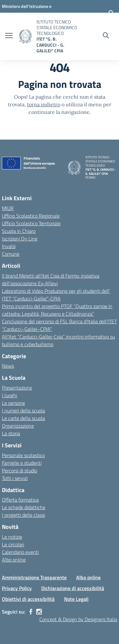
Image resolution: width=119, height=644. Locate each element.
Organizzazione (18, 426)
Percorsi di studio (20, 470)
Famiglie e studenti (22, 463)
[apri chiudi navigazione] (9, 36)
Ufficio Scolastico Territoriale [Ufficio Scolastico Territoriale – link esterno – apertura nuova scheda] (31, 223)
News (8, 366)
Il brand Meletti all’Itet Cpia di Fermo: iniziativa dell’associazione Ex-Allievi (51, 279)
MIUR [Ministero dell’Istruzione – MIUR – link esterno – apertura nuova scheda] (8, 208)
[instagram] (39, 612)
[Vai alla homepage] (25, 36)
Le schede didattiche (24, 507)
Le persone (13, 403)
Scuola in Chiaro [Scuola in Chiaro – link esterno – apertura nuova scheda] (19, 231)
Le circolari (13, 544)
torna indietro (44, 104)
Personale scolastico (23, 455)
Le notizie (12, 537)
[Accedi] (111, 13)
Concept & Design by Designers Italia (78, 619)
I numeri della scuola (23, 411)
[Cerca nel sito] (106, 36)
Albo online (14, 560)
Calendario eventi (20, 552)
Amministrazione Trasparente (34, 577)
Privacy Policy (17, 588)
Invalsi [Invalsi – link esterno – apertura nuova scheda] (9, 246)
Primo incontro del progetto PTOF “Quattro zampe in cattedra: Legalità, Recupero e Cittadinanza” (57, 310)
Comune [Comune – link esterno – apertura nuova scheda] (11, 254)
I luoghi (10, 395)
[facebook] (31, 612)
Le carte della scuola (23, 418)
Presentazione (17, 388)
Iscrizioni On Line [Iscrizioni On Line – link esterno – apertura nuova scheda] (20, 239)
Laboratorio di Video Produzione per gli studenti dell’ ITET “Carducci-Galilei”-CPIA (56, 295)
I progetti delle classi (23, 515)
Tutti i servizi (15, 478)
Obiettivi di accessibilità (28, 599)
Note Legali (76, 599)
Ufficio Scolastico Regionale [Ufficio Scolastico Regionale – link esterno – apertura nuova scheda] (31, 216)
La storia (11, 433)
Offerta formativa (20, 500)
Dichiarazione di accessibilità (73, 588)
